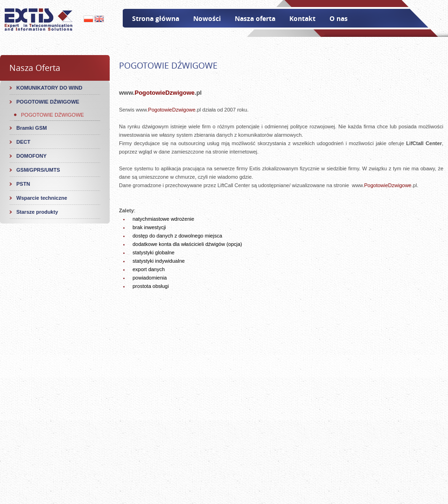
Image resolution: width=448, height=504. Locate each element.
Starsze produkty (37, 212)
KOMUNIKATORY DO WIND (49, 88)
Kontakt (302, 18)
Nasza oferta (255, 18)
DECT (23, 142)
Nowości (207, 18)
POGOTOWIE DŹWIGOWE (48, 102)
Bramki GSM (31, 128)
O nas (339, 18)
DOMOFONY (31, 156)
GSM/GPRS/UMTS (38, 170)
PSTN (23, 184)
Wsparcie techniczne (42, 198)
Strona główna (156, 18)
